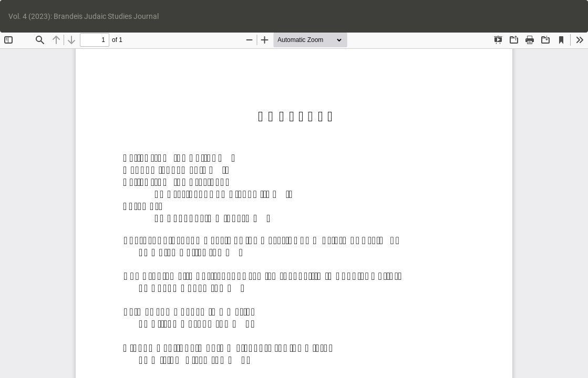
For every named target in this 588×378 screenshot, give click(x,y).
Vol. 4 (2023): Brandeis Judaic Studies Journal (84, 16)
